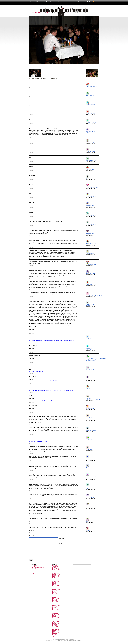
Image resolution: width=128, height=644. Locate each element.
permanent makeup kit (91, 264)
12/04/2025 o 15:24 (90, 479)
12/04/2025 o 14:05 (90, 489)
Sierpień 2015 (55, 593)
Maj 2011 (54, 634)
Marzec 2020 (55, 568)
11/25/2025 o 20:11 (90, 523)
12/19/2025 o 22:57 (90, 286)
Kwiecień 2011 (56, 635)
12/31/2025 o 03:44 (90, 180)
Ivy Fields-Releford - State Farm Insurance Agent (92, 477)
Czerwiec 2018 (56, 579)
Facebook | (90, 2)
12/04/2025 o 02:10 (90, 498)
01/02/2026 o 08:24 (90, 134)
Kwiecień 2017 (56, 588)
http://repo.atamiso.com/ (91, 440)
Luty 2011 (55, 637)
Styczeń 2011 (55, 638)
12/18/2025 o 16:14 (90, 297)
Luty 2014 (55, 603)
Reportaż (34, 575)
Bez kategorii (34, 568)
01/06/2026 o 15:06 (90, 88)
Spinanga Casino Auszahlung (90, 305)
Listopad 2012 (55, 618)
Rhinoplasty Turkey (90, 169)
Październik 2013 (56, 608)
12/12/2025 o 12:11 (90, 451)
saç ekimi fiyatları (90, 143)
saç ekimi (88, 178)
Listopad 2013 (55, 607)
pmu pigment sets (90, 253)
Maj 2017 (54, 587)
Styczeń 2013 (55, 616)
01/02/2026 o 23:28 (90, 115)
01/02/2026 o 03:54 (90, 144)
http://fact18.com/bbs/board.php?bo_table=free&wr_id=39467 (42, 400)
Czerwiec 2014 (56, 599)
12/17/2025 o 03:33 (90, 371)
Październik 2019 (56, 572)
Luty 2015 (55, 595)
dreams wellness (90, 449)
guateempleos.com (90, 408)
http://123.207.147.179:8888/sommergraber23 (39, 442)
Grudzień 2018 (56, 576)
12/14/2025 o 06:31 (90, 432)
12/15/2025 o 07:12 (90, 410)
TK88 (87, 468)
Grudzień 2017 (56, 584)
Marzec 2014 (55, 602)
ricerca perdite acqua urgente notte (91, 487)
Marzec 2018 (55, 583)
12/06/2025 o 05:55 (90, 469)
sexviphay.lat (89, 530)
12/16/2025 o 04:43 (90, 380)
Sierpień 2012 (55, 621)
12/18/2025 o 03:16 (90, 307)
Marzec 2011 (55, 636)
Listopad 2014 (55, 596)
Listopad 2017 (55, 585)
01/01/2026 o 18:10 (90, 162)
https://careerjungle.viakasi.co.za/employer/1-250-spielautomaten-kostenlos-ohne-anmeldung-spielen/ (51, 390)
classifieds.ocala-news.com (90, 349)
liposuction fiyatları (90, 96)
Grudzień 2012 (56, 617)
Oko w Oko (34, 571)
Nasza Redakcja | (46, 2)
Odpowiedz (32, 88)
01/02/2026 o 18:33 (90, 124)
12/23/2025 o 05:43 (90, 275)
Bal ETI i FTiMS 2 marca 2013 (39, 13)
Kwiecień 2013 (56, 612)
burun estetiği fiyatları (91, 105)
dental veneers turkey (91, 123)
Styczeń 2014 (55, 604)
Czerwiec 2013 (56, 610)
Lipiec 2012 (55, 623)
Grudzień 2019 (56, 570)
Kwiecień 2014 (56, 601)
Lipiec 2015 (55, 594)
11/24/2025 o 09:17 (90, 532)
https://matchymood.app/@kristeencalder (38, 371)
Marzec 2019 (55, 575)
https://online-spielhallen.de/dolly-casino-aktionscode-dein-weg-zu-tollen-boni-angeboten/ (48, 331)
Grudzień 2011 (56, 630)
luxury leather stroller (91, 273)
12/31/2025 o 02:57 (90, 208)
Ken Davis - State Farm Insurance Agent (91, 507)
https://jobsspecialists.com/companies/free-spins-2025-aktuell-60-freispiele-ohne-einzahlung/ (49, 381)
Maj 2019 (54, 573)
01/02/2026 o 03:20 (90, 153)
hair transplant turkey (91, 114)
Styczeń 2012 (55, 629)
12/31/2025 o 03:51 (90, 171)
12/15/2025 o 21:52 (90, 390)
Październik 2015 (56, 592)
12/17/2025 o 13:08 (90, 340)
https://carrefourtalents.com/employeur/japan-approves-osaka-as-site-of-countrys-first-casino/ (96, 360)
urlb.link (88, 389)
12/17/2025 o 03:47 (90, 362)
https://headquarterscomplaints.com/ (94, 295)
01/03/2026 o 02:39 (90, 106)
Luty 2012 (55, 628)
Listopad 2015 (55, 591)
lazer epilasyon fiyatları (91, 160)
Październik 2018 (56, 577)
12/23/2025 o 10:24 (90, 255)
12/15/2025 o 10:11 (90, 401)
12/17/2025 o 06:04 (90, 351)
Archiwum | (53, 2)
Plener (33, 573)
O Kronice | (39, 2)
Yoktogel (88, 459)
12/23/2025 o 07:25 (90, 266)
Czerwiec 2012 (56, 624)
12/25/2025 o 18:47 (90, 226)
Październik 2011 (56, 633)
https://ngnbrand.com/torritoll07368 (37, 360)
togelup (88, 521)
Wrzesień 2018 (56, 578)
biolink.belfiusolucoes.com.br (92, 339)
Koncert (33, 569)
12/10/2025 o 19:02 (90, 460)
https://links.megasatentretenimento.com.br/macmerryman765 (100, 379)
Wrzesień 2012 (56, 620)
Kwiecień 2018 (56, 581)
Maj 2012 (54, 625)
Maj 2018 (54, 580)
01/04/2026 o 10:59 (90, 97)
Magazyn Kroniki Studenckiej (38, 570)
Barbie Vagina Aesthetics (92, 87)
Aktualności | (33, 2)
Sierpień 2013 (55, 609)
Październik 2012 (56, 619)
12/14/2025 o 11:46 (90, 420)
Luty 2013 (55, 615)
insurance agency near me (92, 497)
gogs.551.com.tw (90, 370)
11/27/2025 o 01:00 (90, 508)
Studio (33, 576)
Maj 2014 (54, 600)
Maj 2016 (54, 589)
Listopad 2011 (55, 632)
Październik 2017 (56, 586)
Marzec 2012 (55, 627)
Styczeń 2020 (55, 569)
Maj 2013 (54, 611)
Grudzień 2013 (56, 605)
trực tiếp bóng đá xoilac (91, 430)
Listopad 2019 (55, 571)
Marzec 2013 (55, 613)
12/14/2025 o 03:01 (90, 441)
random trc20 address (91, 284)
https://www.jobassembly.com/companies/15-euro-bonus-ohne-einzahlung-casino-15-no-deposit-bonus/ (52, 340)
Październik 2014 (56, 597)
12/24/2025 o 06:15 (90, 236)
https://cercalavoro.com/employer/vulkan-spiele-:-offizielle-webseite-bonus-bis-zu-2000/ (48, 350)
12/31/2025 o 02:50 (90, 217)
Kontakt (57, 2)
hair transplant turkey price (92, 187)
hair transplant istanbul (91, 196)
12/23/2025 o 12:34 (90, 246)
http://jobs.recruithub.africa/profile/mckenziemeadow (40, 410)
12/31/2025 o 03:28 (90, 189)
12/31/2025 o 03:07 (90, 198)
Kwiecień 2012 (56, 626)
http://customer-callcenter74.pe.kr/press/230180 (93, 399)
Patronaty (34, 572)
